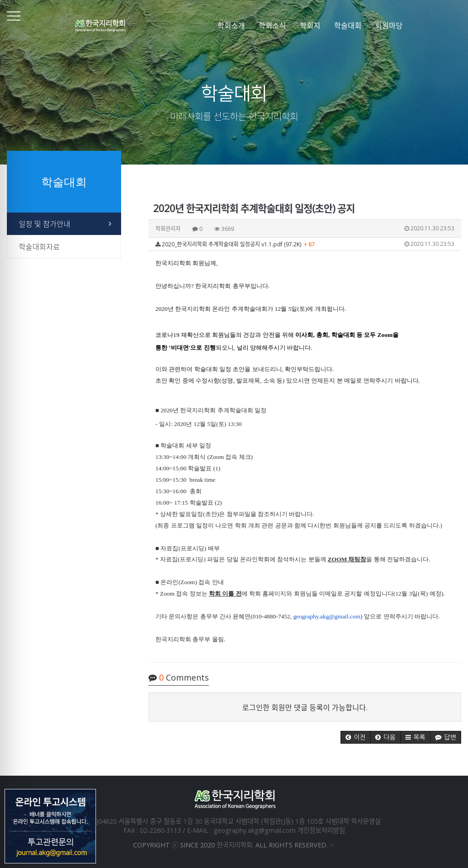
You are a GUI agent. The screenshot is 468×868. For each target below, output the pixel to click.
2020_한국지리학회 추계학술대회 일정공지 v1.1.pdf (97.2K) (305, 244)
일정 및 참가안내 (45, 224)
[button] (356, 737)
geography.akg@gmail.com (327, 616)
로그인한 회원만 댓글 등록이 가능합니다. (305, 708)
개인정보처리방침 (321, 830)
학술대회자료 (39, 247)
